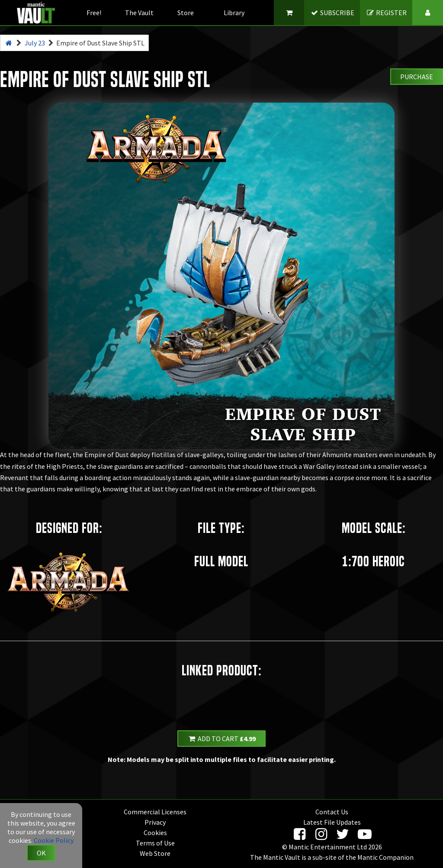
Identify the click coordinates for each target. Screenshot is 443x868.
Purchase (417, 77)
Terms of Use (155, 843)
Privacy (155, 822)
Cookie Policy (54, 840)
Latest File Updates (332, 822)
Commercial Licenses (155, 812)
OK (41, 853)
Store (186, 13)
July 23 (35, 43)
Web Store (155, 853)
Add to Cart (221, 739)
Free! (94, 13)
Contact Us (332, 812)
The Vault (139, 13)
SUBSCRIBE (332, 13)
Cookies (155, 833)
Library (234, 13)
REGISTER (387, 13)
